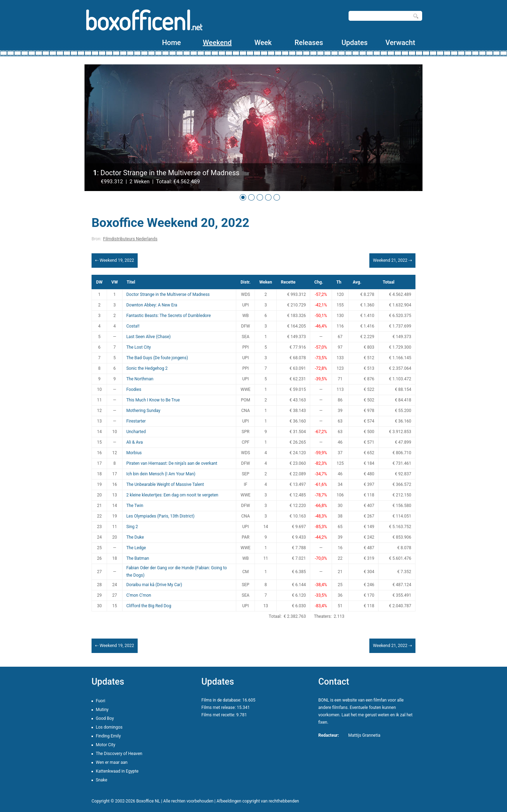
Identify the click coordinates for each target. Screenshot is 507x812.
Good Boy (105, 718)
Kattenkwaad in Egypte (117, 771)
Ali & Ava (135, 442)
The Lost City (139, 347)
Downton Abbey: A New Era (152, 305)
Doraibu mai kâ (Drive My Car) (154, 585)
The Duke (135, 537)
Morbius (134, 453)
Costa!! (133, 326)
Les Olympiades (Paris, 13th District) (161, 516)
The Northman (140, 379)
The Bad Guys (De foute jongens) (157, 358)
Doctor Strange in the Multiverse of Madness (168, 294)
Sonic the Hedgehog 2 (147, 368)
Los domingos (109, 727)
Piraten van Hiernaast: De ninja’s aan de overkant (172, 463)
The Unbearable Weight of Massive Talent (165, 484)
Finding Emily (108, 736)
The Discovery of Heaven (119, 754)
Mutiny (102, 710)
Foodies (134, 389)
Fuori (101, 701)
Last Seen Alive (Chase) (149, 337)
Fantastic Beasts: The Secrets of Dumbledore (169, 316)
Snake (102, 780)
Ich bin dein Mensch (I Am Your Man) (161, 474)
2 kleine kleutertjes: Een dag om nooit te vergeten (172, 495)
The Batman (138, 558)
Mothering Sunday (143, 411)
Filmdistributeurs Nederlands (130, 239)
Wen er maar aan (112, 762)
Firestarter (136, 421)
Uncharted (136, 432)
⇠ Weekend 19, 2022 (115, 260)
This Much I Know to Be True (153, 400)
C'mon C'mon (139, 595)
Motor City (105, 745)
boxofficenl (143, 20)
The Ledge (136, 548)
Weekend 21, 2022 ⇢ (392, 260)
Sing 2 (132, 527)
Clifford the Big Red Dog (149, 606)
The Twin (135, 506)
